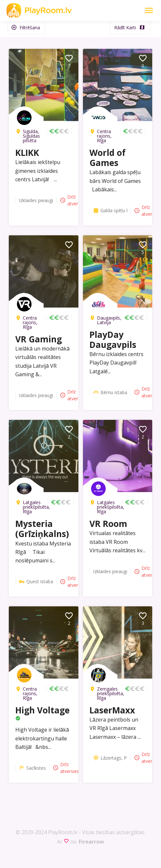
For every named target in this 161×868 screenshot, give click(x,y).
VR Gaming (39, 339)
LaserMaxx (112, 710)
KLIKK (27, 153)
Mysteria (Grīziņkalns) (42, 529)
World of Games (107, 158)
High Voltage (42, 710)
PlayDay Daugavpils (113, 340)
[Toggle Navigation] (149, 10)
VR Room (108, 524)
